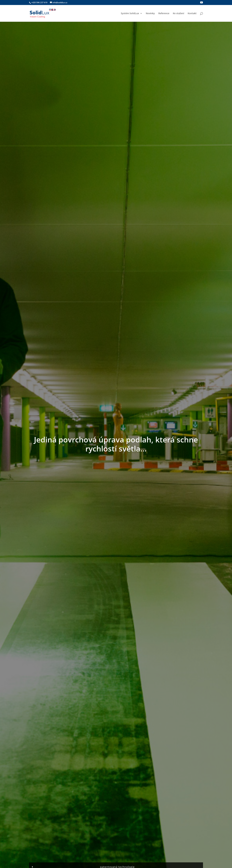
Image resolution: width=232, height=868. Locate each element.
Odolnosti (181, 253)
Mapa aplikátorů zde (116, 677)
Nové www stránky (167, 535)
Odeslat (194, 763)
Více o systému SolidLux (182, 209)
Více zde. (121, 754)
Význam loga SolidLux (108, 535)
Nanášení (94, 253)
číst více (36, 577)
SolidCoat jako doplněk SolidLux (54, 535)
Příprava (51, 253)
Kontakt (192, 14)
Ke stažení (179, 14)
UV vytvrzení (138, 253)
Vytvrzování (130, 805)
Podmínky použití (179, 808)
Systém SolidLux (130, 14)
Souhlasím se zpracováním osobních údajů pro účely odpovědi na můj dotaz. (78, 755)
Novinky (150, 14)
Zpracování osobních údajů (184, 812)
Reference (164, 14)
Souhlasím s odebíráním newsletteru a (69, 453)
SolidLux (114, 540)
